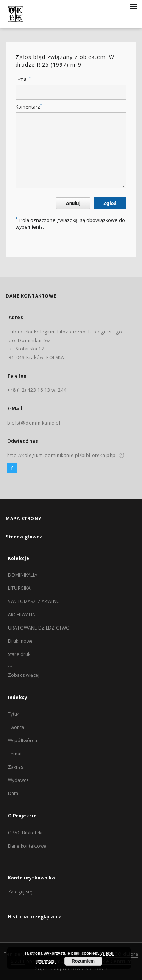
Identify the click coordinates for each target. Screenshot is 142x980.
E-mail (23, 79)
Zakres (16, 767)
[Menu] (133, 6)
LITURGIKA (19, 588)
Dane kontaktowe (27, 846)
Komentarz (29, 107)
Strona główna (24, 537)
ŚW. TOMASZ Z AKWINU (34, 601)
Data (13, 793)
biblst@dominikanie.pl (34, 423)
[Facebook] (12, 468)
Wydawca (18, 780)
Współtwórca (23, 740)
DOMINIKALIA (23, 575)
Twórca (16, 727)
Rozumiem (83, 961)
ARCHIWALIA (22, 615)
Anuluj (73, 203)
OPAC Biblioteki (25, 833)
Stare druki (20, 654)
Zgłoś (110, 203)
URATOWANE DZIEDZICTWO (39, 628)
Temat (15, 754)
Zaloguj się (20, 892)
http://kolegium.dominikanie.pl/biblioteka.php (62, 455)
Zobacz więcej (24, 675)
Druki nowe (20, 641)
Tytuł (13, 714)
